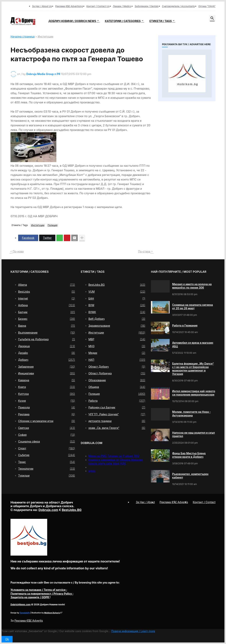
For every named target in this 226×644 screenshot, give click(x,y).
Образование (117, 380)
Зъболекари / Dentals (147, 6)
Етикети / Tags (161, 21)
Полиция (52, 225)
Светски (47, 428)
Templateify (25, 613)
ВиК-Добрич (117, 319)
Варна (47, 326)
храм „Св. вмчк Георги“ (117, 428)
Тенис (47, 462)
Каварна (47, 380)
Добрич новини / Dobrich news (72, 21)
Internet (47, 299)
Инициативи (47, 373)
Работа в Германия (185, 325)
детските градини (117, 421)
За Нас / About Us (42, 6)
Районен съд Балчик (117, 407)
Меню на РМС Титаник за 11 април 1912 (114, 456)
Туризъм (47, 476)
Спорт (47, 448)
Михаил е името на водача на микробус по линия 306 (192, 286)
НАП (117, 360)
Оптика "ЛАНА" (207, 6)
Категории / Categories (123, 21)
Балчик (47, 312)
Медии (117, 353)
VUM (117, 292)
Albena (47, 285)
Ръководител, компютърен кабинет (190, 476)
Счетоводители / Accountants (179, 6)
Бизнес (47, 319)
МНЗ (117, 346)
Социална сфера (47, 442)
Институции (45, 37)
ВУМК (117, 312)
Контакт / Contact (204, 502)
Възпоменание (47, 333)
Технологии (47, 469)
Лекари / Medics (122, 6)
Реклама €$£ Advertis (29, 621)
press (92, 471)
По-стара (144, 251)
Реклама (47, 414)
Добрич (47, 360)
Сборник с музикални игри (47, 421)
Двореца (47, 346)
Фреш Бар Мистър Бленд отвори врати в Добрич (189, 455)
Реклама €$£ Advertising (69, 6)
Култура (47, 394)
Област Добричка (117, 373)
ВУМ (117, 305)
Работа (117, 401)
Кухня (47, 401)
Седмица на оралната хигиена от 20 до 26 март (192, 306)
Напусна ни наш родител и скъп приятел (193, 434)
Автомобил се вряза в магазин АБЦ (193, 344)
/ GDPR (30, 597)
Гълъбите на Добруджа (47, 339)
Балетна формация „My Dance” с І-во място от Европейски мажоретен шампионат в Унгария (193, 369)
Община (117, 387)
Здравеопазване (117, 326)
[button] (212, 18)
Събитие (47, 455)
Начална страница (23, 37)
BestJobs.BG (117, 285)
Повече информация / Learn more (133, 631)
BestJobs (47, 292)
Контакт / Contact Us (98, 6)
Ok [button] (7, 639)
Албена (47, 305)
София (47, 435)
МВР (117, 339)
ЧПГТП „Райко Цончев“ (117, 414)
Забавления (47, 367)
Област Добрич (117, 367)
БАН (117, 299)
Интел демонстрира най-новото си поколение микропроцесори (194, 393)
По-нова (18, 251)
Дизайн (47, 353)
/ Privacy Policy (42, 594)
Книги (47, 387)
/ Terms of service (38, 590)
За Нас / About (145, 502)
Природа (47, 407)
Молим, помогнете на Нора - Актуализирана (191, 413)
